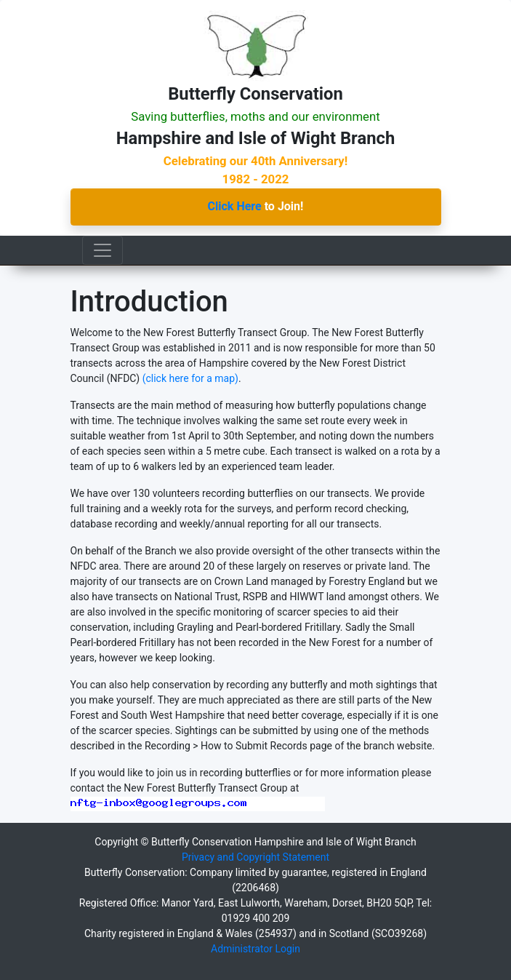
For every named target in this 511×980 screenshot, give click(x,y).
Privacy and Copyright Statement (255, 857)
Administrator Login (255, 949)
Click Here (235, 206)
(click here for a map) (190, 378)
